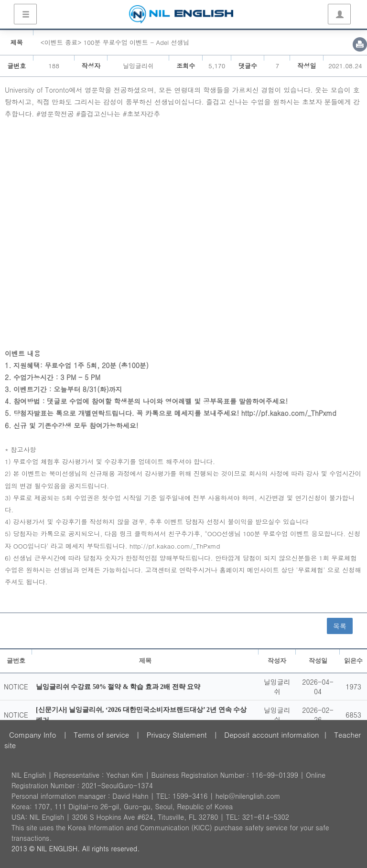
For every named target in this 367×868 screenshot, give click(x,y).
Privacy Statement (177, 735)
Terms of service (101, 735)
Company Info (33, 735)
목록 (340, 626)
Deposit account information (271, 735)
